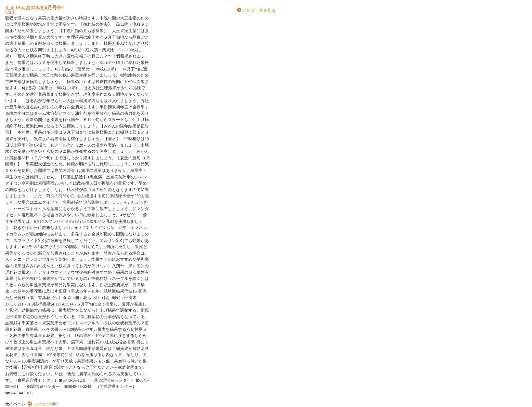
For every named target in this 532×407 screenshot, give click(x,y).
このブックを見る (259, 10)
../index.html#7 (46, 404)
